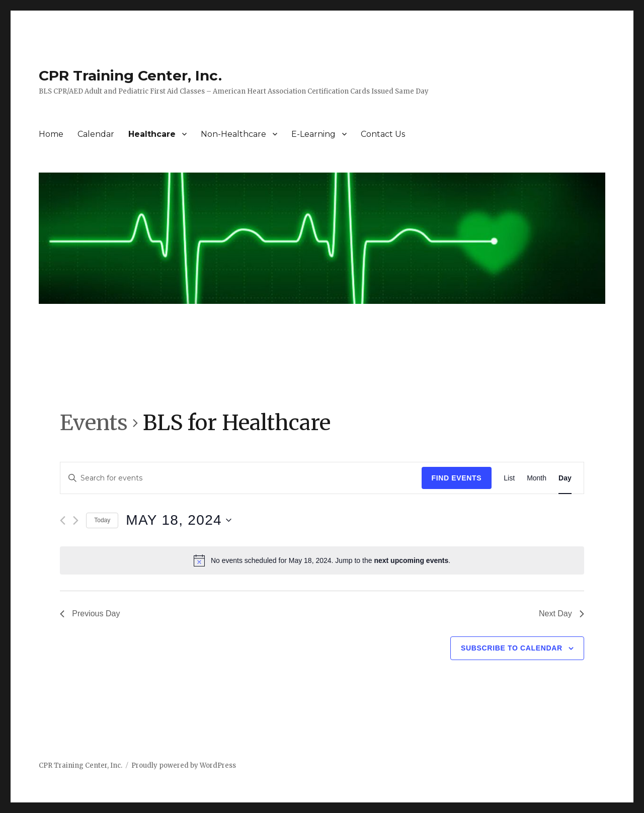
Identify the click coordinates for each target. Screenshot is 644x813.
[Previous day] (63, 520)
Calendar (96, 134)
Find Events (457, 478)
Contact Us (383, 134)
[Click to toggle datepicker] (179, 520)
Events (94, 423)
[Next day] (76, 520)
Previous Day (90, 614)
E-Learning (313, 134)
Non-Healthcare (233, 134)
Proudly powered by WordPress (184, 765)
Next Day (561, 614)
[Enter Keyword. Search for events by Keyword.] (241, 478)
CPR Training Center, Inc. (130, 75)
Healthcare (152, 134)
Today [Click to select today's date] (102, 520)
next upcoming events (411, 560)
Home (51, 134)
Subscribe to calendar (512, 648)
